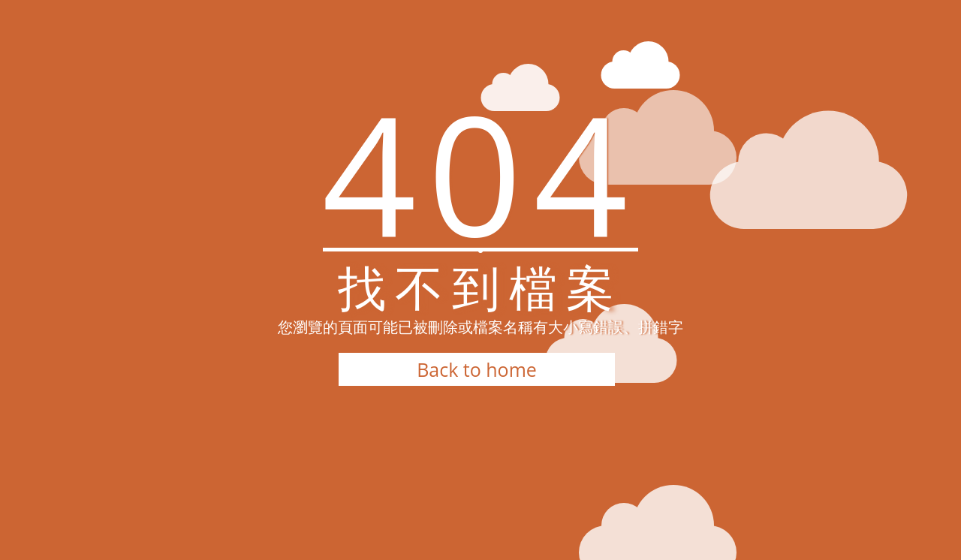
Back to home (477, 369)
